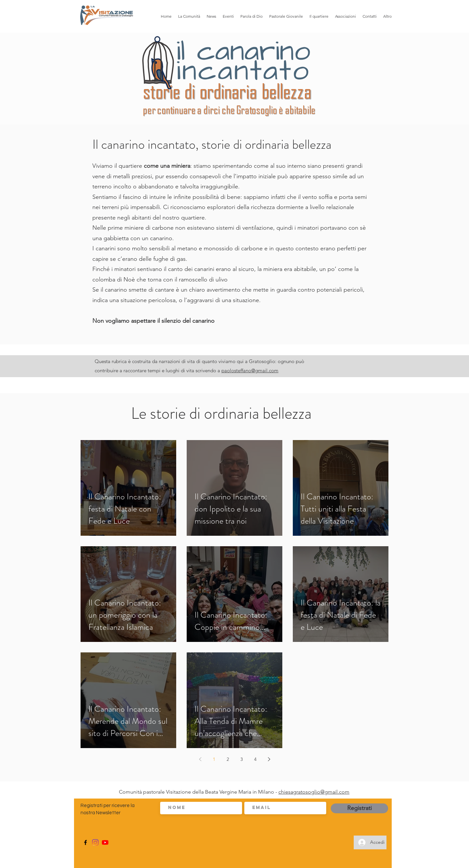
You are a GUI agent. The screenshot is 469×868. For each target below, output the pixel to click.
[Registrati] (359, 808)
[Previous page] (200, 759)
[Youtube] (105, 842)
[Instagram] (95, 842)
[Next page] (269, 759)
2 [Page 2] (228, 759)
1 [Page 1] (214, 759)
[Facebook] (85, 842)
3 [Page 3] (242, 759)
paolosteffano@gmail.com (250, 370)
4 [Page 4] (255, 759)
